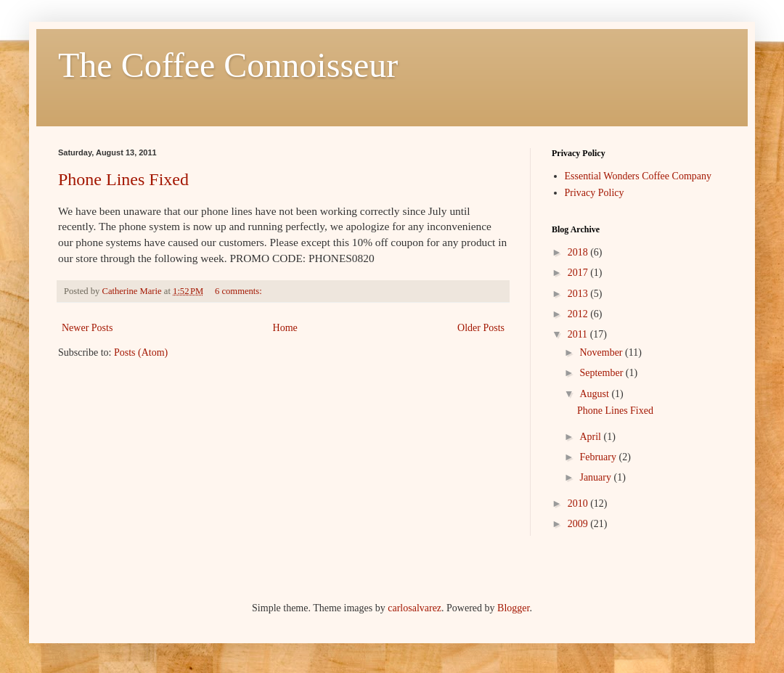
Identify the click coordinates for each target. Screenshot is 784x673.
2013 (579, 294)
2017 (579, 273)
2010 (579, 503)
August (595, 394)
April (591, 437)
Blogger (513, 608)
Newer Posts (87, 328)
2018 (579, 252)
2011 (579, 334)
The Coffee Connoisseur (228, 65)
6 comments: (240, 291)
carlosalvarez (415, 608)
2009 (579, 524)
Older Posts (481, 328)
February (599, 457)
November (602, 352)
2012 (579, 314)
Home (285, 328)
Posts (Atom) (141, 352)
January (596, 477)
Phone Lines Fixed (123, 179)
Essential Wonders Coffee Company (638, 176)
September (602, 373)
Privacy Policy (595, 193)
